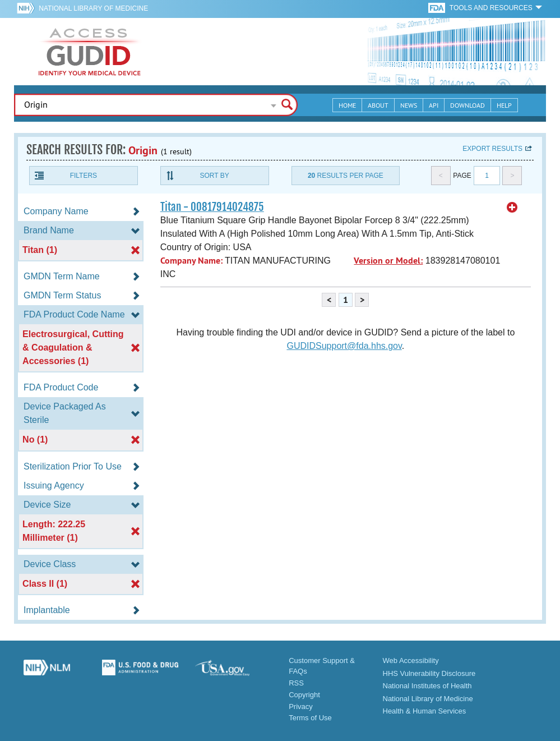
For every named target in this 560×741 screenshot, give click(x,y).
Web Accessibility (411, 661)
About (378, 105)
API (434, 105)
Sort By (215, 176)
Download (468, 105)
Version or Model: (388, 261)
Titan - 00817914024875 (212, 207)
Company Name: (191, 261)
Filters (84, 176)
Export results (492, 149)
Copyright (304, 695)
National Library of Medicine (93, 8)
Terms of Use (310, 718)
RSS (296, 683)
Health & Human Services (425, 711)
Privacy (301, 707)
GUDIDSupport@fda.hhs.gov (344, 346)
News (409, 105)
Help (504, 105)
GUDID (90, 52)
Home (347, 105)
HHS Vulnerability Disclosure (429, 673)
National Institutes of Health (427, 686)
